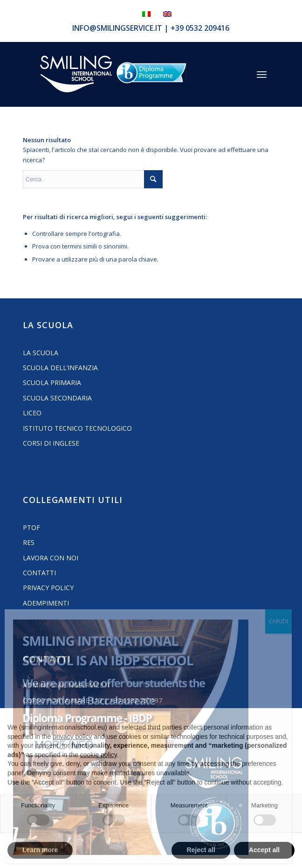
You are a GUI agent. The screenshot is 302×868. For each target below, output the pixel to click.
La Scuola (41, 353)
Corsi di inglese (51, 443)
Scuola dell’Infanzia (60, 368)
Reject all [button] (201, 850)
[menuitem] (262, 74)
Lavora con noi (51, 558)
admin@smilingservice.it (67, 685)
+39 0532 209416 (200, 28)
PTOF (31, 527)
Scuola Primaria (52, 382)
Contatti (39, 573)
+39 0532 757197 (136, 700)
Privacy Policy (48, 588)
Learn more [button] (40, 850)
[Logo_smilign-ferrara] (76, 74)
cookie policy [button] (99, 755)
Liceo (32, 413)
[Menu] (262, 74)
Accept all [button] (264, 850)
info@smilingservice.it (117, 28)
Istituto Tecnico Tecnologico (77, 428)
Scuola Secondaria (57, 398)
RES (29, 542)
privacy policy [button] (72, 737)
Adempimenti (46, 603)
